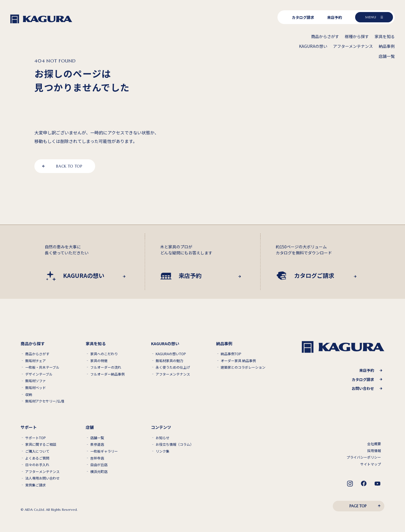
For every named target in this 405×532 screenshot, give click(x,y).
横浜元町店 (99, 472)
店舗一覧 (97, 438)
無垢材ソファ (36, 381)
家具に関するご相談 (41, 444)
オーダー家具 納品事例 (238, 361)
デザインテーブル (39, 374)
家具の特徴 (99, 361)
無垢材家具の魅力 (169, 361)
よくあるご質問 (37, 458)
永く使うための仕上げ (173, 367)
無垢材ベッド (36, 388)
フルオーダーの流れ (106, 367)
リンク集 (163, 451)
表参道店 (97, 444)
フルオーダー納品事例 (107, 374)
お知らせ (163, 438)
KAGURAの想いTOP (171, 354)
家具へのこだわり (104, 354)
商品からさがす (37, 354)
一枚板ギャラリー (104, 451)
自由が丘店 (99, 465)
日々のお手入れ (37, 465)
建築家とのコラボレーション (243, 367)
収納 (29, 394)
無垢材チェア (36, 361)
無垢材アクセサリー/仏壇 (45, 401)
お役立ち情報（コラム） (175, 444)
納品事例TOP (231, 354)
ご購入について (37, 451)
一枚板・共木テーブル (42, 367)
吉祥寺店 (97, 458)
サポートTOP (36, 438)
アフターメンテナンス (173, 374)
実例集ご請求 (36, 485)
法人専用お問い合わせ (42, 478)
